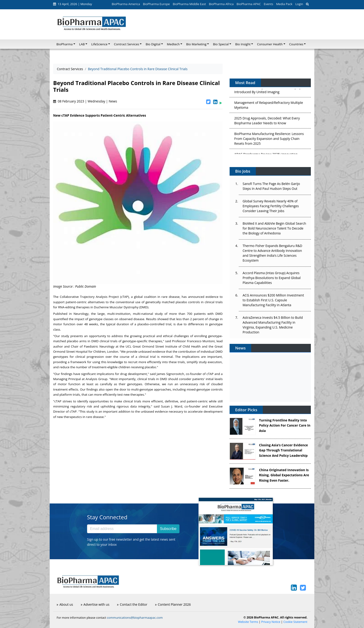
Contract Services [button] (127, 44)
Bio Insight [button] (243, 44)
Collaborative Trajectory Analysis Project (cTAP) (94, 297)
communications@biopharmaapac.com (135, 618)
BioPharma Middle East (189, 4)
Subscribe (168, 529)
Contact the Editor (132, 604)
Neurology (81, 314)
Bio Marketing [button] (196, 44)
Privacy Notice (271, 622)
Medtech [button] (173, 44)
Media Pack (284, 4)
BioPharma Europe (156, 4)
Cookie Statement (295, 622)
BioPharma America (126, 4)
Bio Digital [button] (153, 44)
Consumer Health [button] (270, 44)
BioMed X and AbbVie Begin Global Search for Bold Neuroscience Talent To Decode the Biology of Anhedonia (274, 228)
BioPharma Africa (221, 4)
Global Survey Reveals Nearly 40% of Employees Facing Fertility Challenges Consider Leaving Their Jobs (271, 206)
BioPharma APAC (249, 4)
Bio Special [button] (221, 44)
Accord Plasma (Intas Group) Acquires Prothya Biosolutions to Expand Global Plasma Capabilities (272, 278)
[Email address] (122, 529)
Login (299, 4)
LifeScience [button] (99, 44)
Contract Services (70, 69)
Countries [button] (296, 44)
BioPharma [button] (65, 44)
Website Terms (248, 622)
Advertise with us (95, 604)
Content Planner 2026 (173, 604)
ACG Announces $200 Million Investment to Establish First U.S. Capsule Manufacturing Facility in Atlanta (273, 300)
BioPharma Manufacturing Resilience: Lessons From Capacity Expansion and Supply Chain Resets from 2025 (269, 140)
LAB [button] (82, 44)
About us (65, 604)
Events (268, 4)
